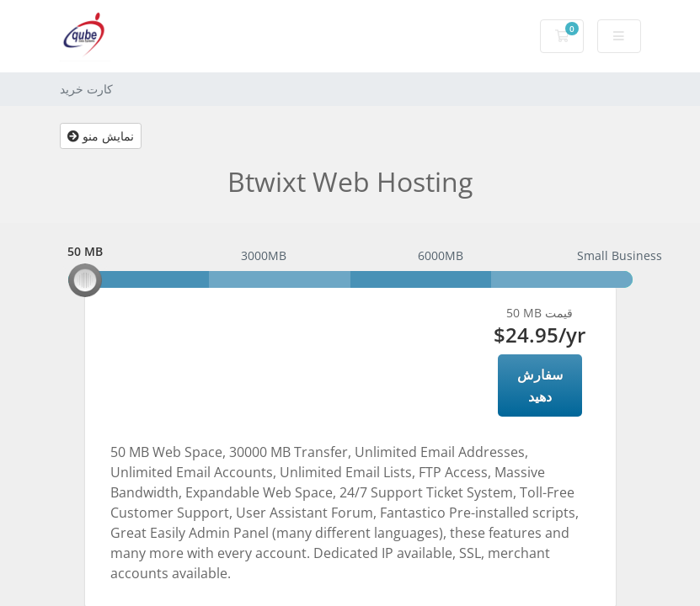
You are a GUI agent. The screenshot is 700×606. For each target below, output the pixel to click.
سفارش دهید (540, 385)
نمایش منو (101, 136)
